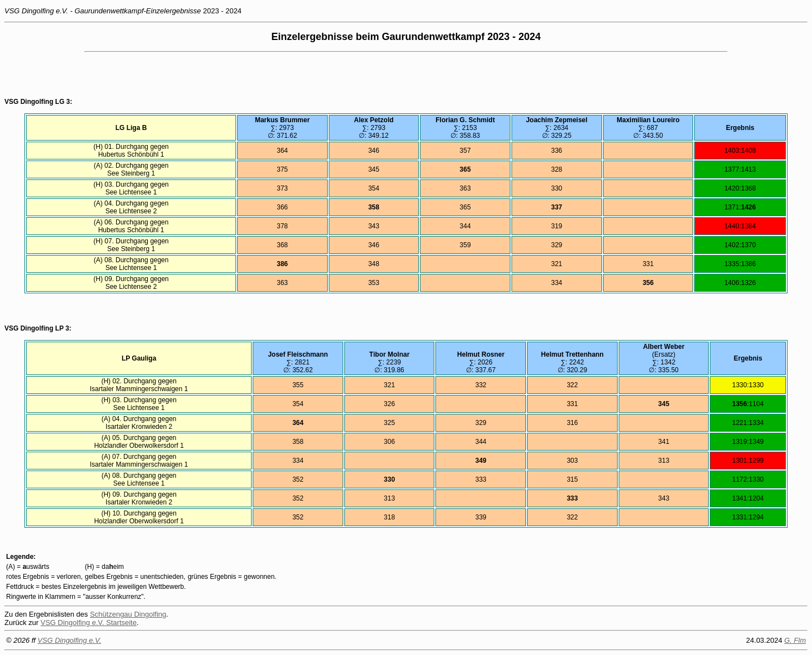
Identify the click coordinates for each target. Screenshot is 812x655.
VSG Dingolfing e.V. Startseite (89, 622)
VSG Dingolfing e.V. (70, 640)
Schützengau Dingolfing (128, 614)
